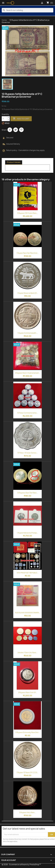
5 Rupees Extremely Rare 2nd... (28, 732)
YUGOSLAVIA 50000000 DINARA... (27, 613)
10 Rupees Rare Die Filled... (27, 493)
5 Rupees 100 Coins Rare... (28, 213)
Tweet (16, 130)
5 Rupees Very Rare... (28, 812)
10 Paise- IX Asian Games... (28, 453)
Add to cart (21, 119)
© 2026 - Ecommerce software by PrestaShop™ (21, 865)
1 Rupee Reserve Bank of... (27, 293)
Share (10, 130)
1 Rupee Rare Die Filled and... (28, 253)
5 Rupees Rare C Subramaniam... (28, 373)
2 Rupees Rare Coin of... (27, 692)
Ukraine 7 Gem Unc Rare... (27, 653)
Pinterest (21, 130)
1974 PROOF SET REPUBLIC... (28, 573)
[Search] (27, 10)
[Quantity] (4, 119)
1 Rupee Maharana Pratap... (27, 533)
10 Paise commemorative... (28, 413)
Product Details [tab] (14, 162)
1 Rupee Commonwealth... (28, 333)
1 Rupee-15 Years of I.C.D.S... (27, 772)
